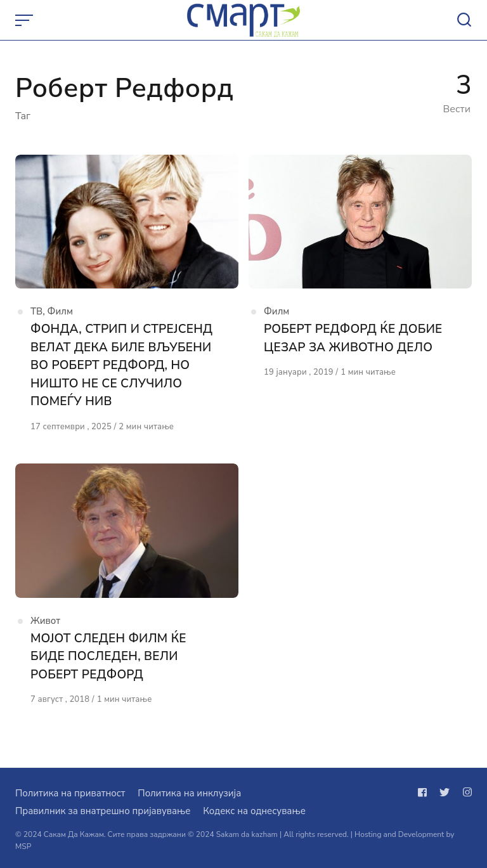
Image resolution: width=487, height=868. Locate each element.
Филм (60, 311)
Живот (45, 621)
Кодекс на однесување (254, 811)
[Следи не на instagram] (465, 793)
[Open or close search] (464, 20)
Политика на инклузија (189, 793)
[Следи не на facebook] (425, 793)
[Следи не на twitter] (445, 793)
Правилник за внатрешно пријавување (103, 811)
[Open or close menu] (25, 20)
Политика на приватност (70, 793)
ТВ (36, 311)
